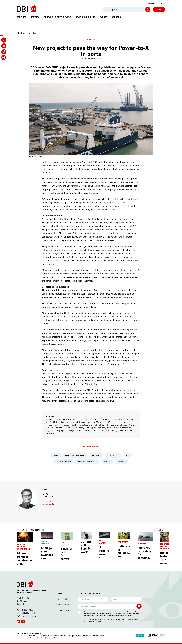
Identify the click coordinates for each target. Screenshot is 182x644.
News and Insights (85, 17)
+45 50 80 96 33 (47, 501)
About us (152, 3)
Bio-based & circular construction (23, 547)
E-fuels (91, 39)
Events (103, 17)
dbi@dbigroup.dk (28, 613)
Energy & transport (63, 462)
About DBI (62, 593)
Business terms (64, 605)
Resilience (122, 462)
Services (21, 17)
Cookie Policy (63, 599)
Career (162, 3)
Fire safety (96, 455)
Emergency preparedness (75, 455)
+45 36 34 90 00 (27, 610)
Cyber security (45, 543)
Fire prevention (113, 455)
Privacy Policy (63, 610)
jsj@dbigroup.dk (47, 504)
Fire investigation (67, 543)
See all (158, 530)
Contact (158, 9)
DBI (128, 455)
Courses (116, 17)
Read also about (91, 447)
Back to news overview (27, 33)
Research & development (58, 17)
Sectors (35, 17)
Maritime (107, 462)
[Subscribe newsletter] (139, 606)
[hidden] (18, 622)
